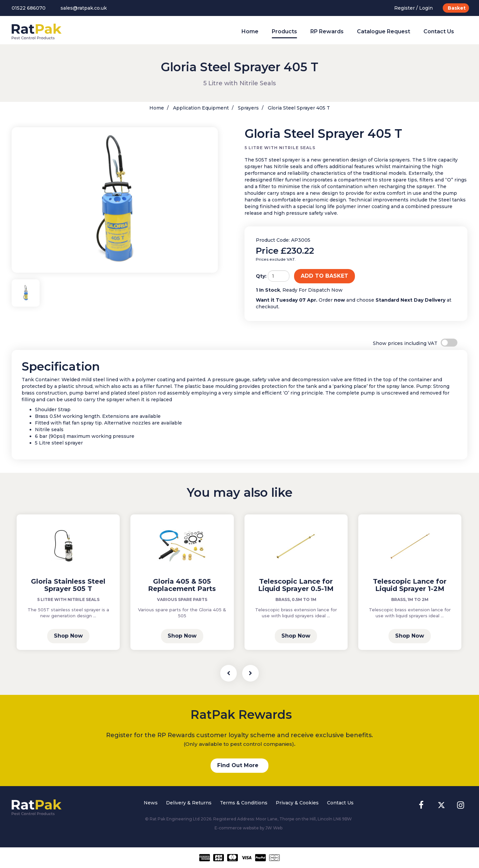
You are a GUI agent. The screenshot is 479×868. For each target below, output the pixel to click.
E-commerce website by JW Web (248, 828)
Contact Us (439, 31)
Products (284, 31)
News (151, 803)
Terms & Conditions (244, 803)
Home (250, 31)
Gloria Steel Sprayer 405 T (298, 108)
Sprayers (248, 108)
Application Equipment (200, 108)
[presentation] (229, 673)
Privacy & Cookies (297, 803)
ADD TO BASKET (324, 276)
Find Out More (238, 765)
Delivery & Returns (189, 803)
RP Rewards (327, 31)
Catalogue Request (384, 31)
